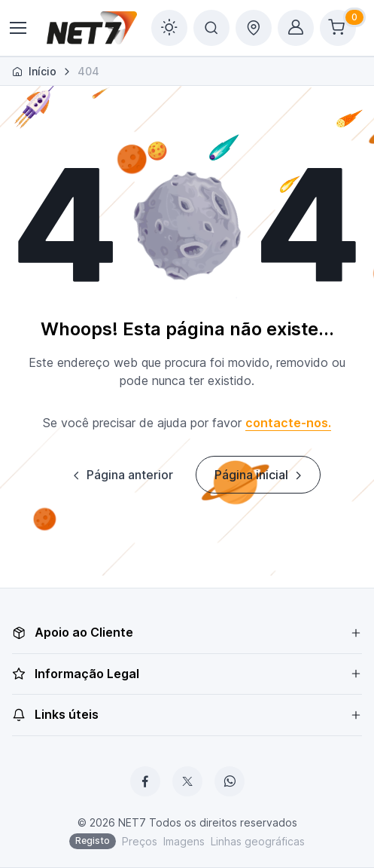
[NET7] (92, 28)
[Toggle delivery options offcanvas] (254, 28)
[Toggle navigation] (17, 28)
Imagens (184, 841)
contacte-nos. (288, 423)
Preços (140, 841)
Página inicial (260, 475)
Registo (93, 840)
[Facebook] (145, 781)
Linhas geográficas (258, 841)
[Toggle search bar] (211, 28)
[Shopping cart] (338, 28)
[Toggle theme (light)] (169, 28)
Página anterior (122, 475)
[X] (187, 781)
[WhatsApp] (230, 781)
